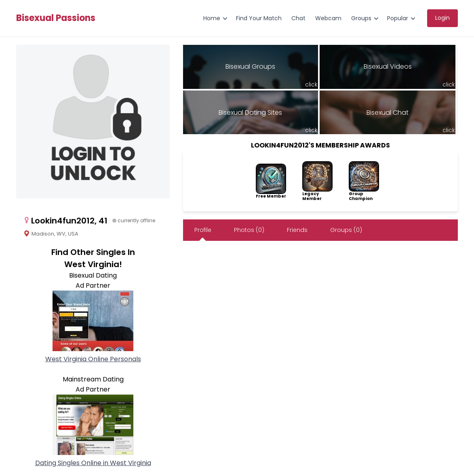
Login (442, 18)
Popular (398, 18)
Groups (361, 18)
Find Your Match (259, 18)
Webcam (328, 18)
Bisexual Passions (56, 18)
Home (212, 18)
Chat (298, 18)
